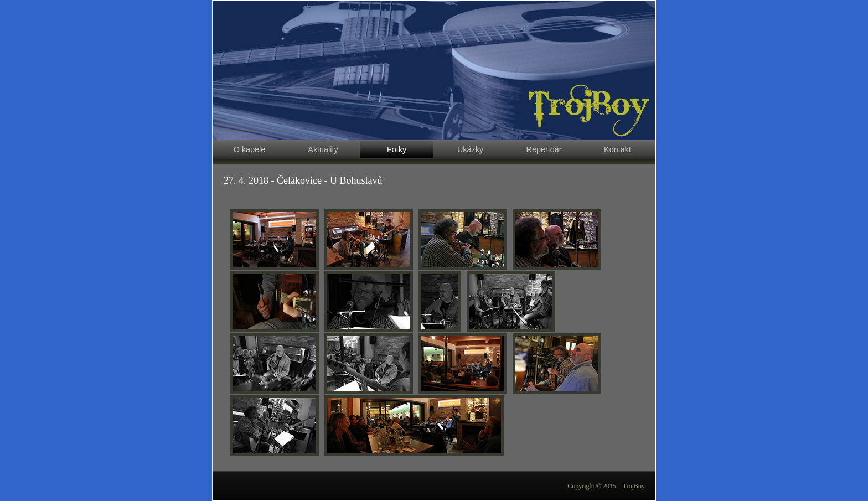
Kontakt (618, 149)
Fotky (397, 149)
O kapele (250, 149)
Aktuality (323, 149)
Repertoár (544, 149)
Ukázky (470, 149)
